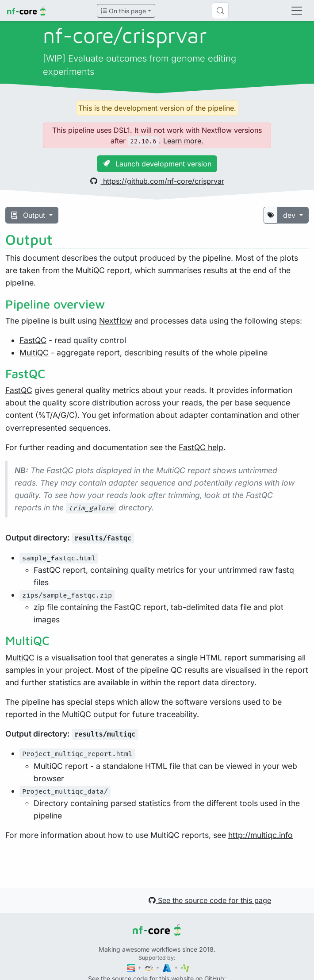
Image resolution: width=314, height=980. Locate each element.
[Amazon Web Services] (149, 967)
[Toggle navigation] (297, 11)
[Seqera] (132, 967)
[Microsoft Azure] (168, 967)
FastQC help (201, 447)
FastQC (33, 340)
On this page (123, 11)
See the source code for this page (210, 900)
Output (29, 215)
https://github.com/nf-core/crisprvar (157, 181)
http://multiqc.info (260, 835)
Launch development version (157, 164)
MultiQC (34, 353)
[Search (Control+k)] (220, 11)
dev (290, 215)
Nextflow (116, 321)
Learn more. (183, 141)
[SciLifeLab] (185, 967)
